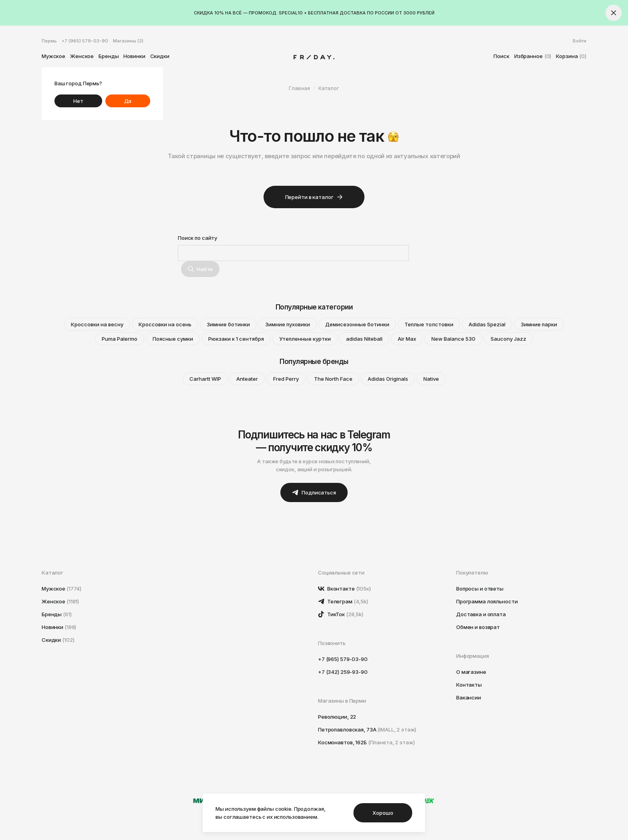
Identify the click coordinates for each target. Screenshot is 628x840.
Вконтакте (344, 589)
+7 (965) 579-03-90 (85, 41)
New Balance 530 (453, 339)
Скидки (160, 56)
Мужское (53, 56)
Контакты (469, 685)
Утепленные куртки (305, 339)
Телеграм (343, 601)
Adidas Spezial (487, 324)
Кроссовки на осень (165, 324)
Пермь (49, 41)
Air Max (407, 339)
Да (128, 101)
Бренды (109, 56)
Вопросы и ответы (480, 589)
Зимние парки (539, 324)
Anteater (247, 379)
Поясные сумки (173, 339)
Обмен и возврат (478, 627)
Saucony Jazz (508, 339)
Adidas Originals (388, 379)
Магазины (128, 41)
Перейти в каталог (314, 197)
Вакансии (469, 697)
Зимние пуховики (288, 324)
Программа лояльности (487, 601)
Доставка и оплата (481, 614)
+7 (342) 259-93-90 (343, 672)
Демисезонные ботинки (357, 324)
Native (431, 379)
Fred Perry (286, 379)
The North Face (333, 379)
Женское (82, 56)
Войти (580, 41)
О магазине (471, 672)
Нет (78, 101)
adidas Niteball (364, 339)
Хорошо (383, 813)
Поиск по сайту (197, 238)
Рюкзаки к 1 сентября (236, 339)
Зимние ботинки (228, 324)
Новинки (134, 56)
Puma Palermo (120, 339)
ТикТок (341, 614)
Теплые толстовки (429, 324)
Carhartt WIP (205, 379)
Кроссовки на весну (97, 324)
